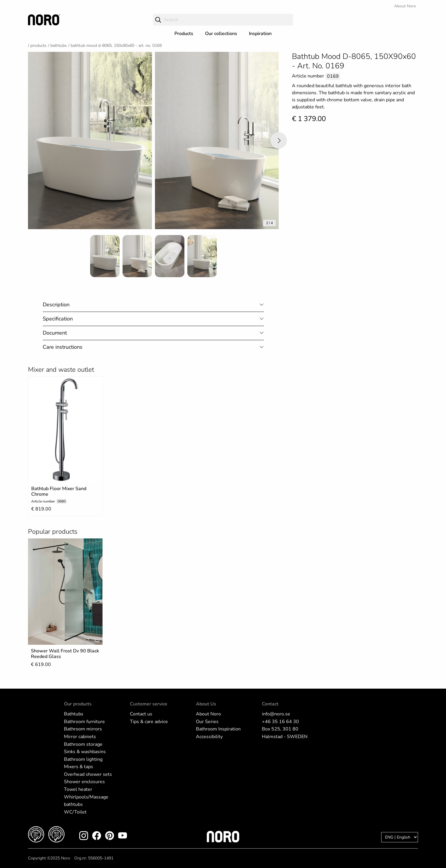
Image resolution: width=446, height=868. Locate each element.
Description (56, 305)
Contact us (141, 714)
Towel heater (78, 789)
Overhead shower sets (88, 774)
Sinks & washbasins (85, 752)
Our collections (221, 34)
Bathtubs (59, 46)
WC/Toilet (75, 812)
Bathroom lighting (83, 759)
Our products (78, 704)
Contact (270, 704)
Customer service (149, 704)
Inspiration (260, 34)
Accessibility (209, 737)
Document (55, 333)
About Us (206, 704)
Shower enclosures (84, 782)
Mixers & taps (79, 767)
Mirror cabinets (80, 737)
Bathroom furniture (84, 722)
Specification (58, 319)
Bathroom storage (83, 744)
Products (184, 34)
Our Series (207, 722)
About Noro (405, 6)
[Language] (400, 837)
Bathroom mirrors (83, 729)
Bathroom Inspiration (218, 729)
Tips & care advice (149, 722)
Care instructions (63, 347)
